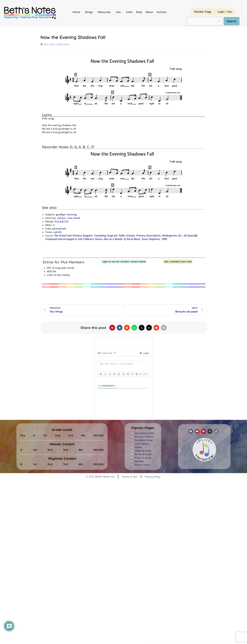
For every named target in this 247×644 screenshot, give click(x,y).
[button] (112, 328)
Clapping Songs (143, 451)
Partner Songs (142, 465)
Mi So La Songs (143, 458)
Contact (161, 12)
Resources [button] (105, 12)
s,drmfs (57, 232)
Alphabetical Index (144, 433)
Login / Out (225, 12)
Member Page (203, 12)
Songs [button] (90, 12)
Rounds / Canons (144, 437)
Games (138, 447)
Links (129, 12)
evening (72, 214)
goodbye (61, 214)
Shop (139, 12)
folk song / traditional (56, 44)
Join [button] (119, 12)
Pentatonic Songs (144, 440)
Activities (139, 461)
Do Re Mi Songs (143, 454)
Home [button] (77, 12)
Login (144, 353)
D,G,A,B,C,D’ (62, 221)
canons (61, 218)
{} (141, 374)
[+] (145, 374)
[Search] (232, 21)
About (149, 12)
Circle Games (142, 444)
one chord (74, 218)
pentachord (59, 228)
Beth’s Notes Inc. (105, 476)
